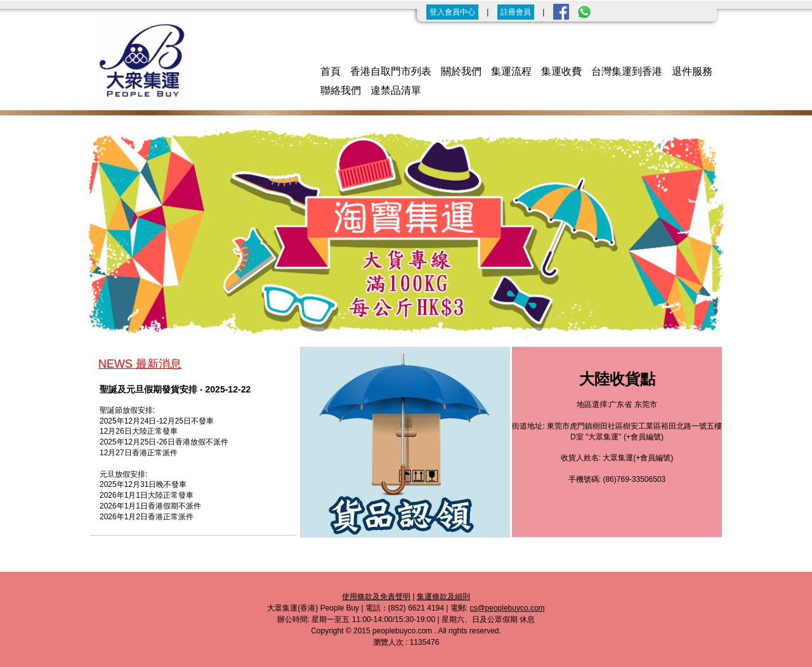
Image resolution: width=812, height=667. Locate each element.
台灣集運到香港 (627, 71)
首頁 (331, 71)
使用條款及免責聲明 (376, 597)
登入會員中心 (452, 12)
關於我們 (461, 71)
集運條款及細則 (443, 597)
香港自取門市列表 (391, 71)
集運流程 (511, 71)
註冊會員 (516, 12)
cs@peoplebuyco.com (507, 608)
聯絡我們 (341, 90)
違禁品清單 (396, 90)
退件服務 (692, 71)
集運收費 (561, 71)
